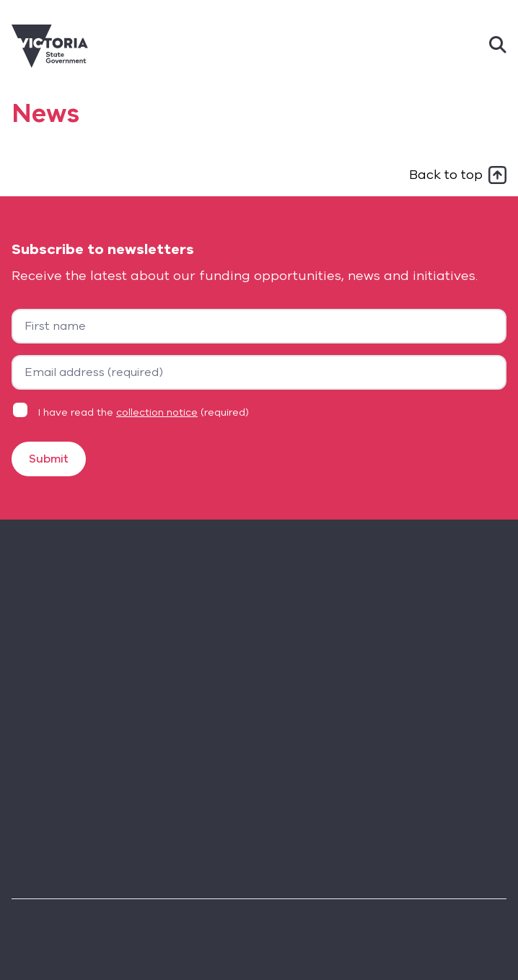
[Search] (498, 47)
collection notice (157, 412)
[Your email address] (259, 372)
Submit (49, 459)
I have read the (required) (144, 412)
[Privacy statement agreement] (20, 410)
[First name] (259, 326)
